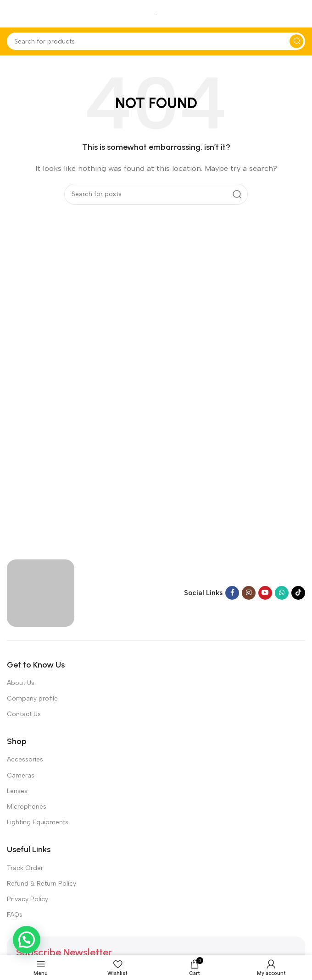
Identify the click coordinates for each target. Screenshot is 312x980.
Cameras (21, 775)
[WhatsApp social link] (282, 593)
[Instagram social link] (249, 593)
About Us (21, 683)
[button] (27, 940)
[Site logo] (156, 14)
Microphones (27, 807)
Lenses (17, 791)
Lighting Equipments (38, 822)
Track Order (25, 868)
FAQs (15, 915)
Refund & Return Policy (42, 884)
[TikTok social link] (298, 593)
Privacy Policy (28, 899)
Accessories (25, 759)
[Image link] (41, 592)
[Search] (156, 41)
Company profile (32, 698)
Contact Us (24, 714)
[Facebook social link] (232, 593)
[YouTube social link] (265, 593)
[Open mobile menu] (11, 14)
